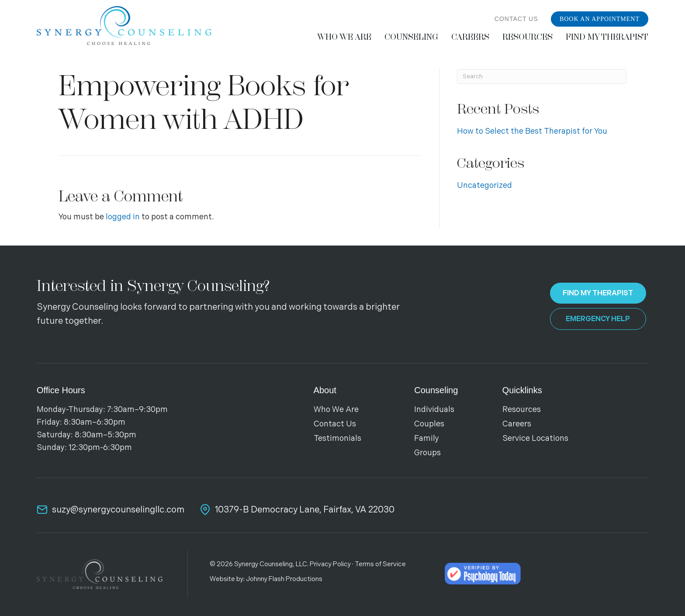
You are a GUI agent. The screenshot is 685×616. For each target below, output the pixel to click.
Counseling (436, 390)
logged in (123, 217)
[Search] (542, 76)
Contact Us (516, 19)
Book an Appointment (600, 19)
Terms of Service (380, 564)
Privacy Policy (330, 564)
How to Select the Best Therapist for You (532, 131)
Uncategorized (484, 185)
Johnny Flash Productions (284, 579)
